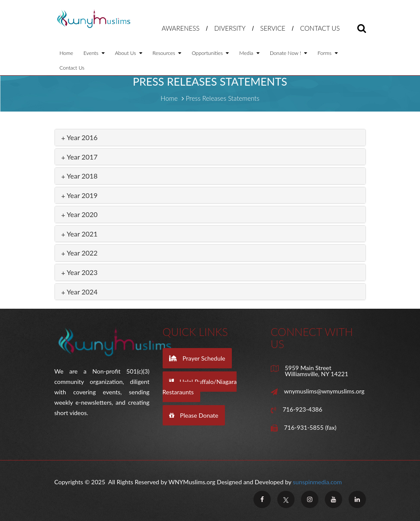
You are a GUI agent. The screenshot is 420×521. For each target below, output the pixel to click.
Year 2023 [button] (80, 272)
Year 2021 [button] (80, 234)
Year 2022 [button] (80, 253)
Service (273, 28)
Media (249, 53)
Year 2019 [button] (80, 195)
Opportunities (210, 53)
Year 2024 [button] (80, 292)
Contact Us (320, 28)
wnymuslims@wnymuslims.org (324, 391)
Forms (327, 53)
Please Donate (194, 415)
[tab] (210, 137)
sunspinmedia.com (317, 482)
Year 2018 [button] (80, 176)
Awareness (181, 28)
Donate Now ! (289, 53)
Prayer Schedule (197, 358)
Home (66, 53)
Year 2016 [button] (80, 137)
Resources (167, 53)
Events (94, 53)
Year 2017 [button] (80, 157)
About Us (129, 53)
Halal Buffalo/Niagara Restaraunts (200, 387)
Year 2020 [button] (80, 214)
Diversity (230, 28)
